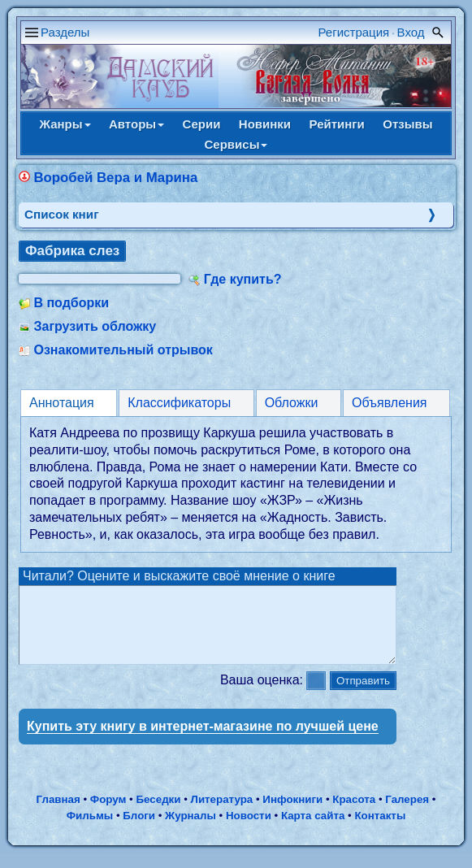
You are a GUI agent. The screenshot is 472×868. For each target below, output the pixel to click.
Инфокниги (292, 814)
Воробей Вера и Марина (115, 178)
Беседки (159, 814)
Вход (411, 32)
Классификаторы (179, 403)
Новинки (265, 124)
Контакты (380, 830)
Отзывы (407, 124)
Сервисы (236, 144)
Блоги (139, 830)
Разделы (65, 32)
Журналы (191, 830)
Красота (354, 814)
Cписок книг (61, 214)
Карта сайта (313, 830)
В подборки (71, 303)
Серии (202, 124)
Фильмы (90, 830)
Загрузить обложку (95, 326)
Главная (58, 814)
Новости (249, 830)
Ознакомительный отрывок (123, 350)
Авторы (136, 124)
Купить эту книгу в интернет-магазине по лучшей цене (203, 741)
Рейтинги (337, 124)
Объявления (390, 403)
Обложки (292, 403)
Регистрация (354, 32)
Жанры (65, 124)
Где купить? (243, 279)
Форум (108, 814)
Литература (222, 814)
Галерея (407, 814)
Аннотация (62, 403)
